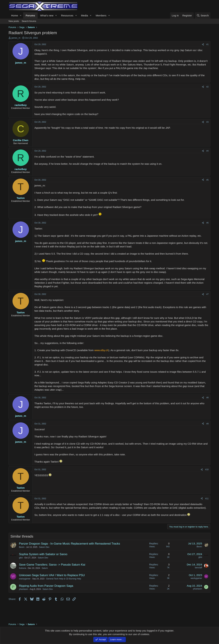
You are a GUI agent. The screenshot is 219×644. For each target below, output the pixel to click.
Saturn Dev (44, 547)
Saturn (45, 568)
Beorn (22, 547)
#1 (207, 44)
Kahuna (22, 568)
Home (15, 15)
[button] (21, 15)
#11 (207, 499)
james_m (16, 38)
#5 (207, 180)
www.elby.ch (101, 350)
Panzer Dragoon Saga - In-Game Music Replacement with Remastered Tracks (70, 544)
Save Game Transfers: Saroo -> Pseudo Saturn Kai (52, 565)
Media (84, 15)
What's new (47, 15)
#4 (207, 151)
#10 (207, 470)
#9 (207, 424)
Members (101, 15)
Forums (30, 15)
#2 (207, 87)
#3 (207, 122)
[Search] (203, 15)
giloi (21, 558)
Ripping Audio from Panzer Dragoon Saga (46, 586)
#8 (207, 398)
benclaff (198, 568)
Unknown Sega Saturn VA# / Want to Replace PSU (52, 575)
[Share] (203, 45)
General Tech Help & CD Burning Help (64, 579)
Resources (67, 15)
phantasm (24, 589)
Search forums (29, 21)
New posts (14, 21)
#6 (207, 223)
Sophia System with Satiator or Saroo (43, 554)
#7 (207, 294)
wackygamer (25, 579)
